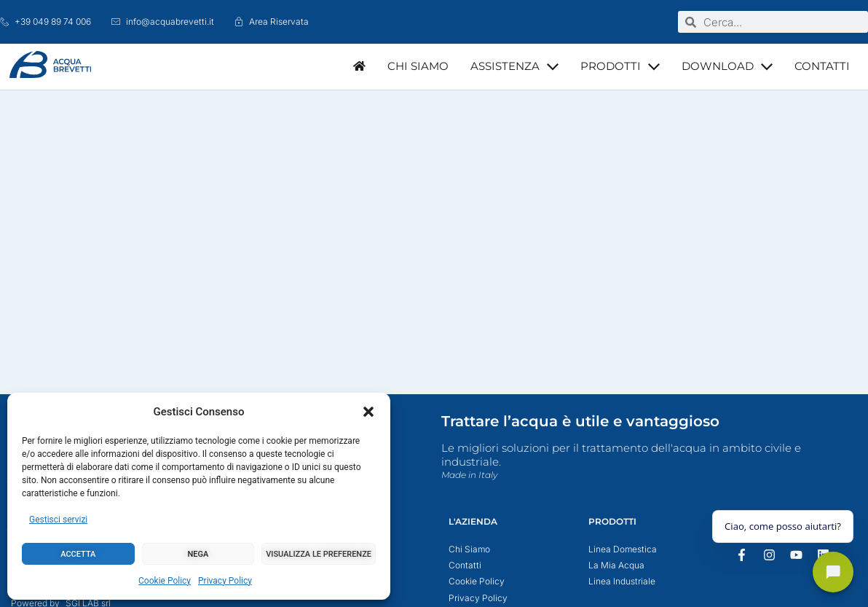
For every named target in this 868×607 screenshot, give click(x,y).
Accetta (78, 554)
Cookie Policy (165, 581)
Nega (198, 554)
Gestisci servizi (58, 520)
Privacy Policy (225, 581)
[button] (368, 412)
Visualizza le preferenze (319, 554)
